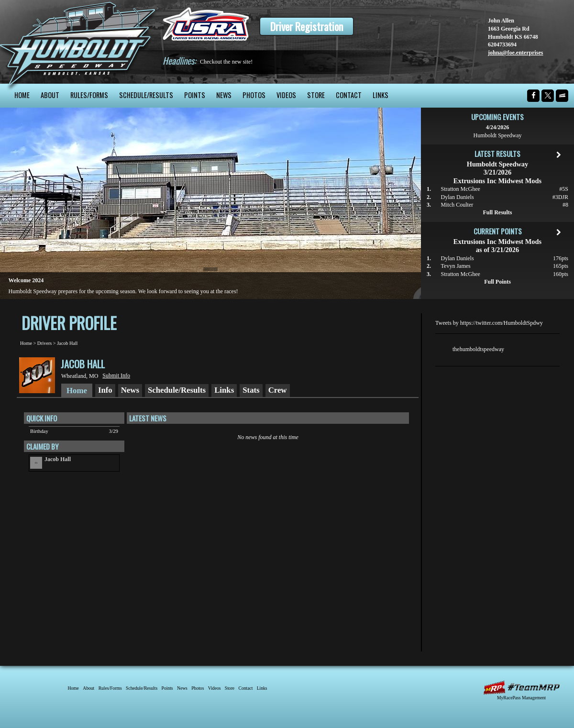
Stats (251, 390)
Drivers (45, 343)
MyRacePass (521, 688)
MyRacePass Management (521, 698)
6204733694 (502, 44)
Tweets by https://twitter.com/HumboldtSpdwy (489, 323)
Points (195, 95)
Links (381, 95)
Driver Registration (307, 26)
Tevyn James (456, 266)
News (224, 95)
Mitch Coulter (457, 205)
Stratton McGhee (461, 189)
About (50, 95)
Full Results (497, 212)
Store (316, 95)
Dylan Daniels (458, 197)
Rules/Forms (89, 95)
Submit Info (116, 375)
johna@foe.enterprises (515, 53)
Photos (254, 95)
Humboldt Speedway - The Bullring (78, 42)
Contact (349, 95)
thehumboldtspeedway (478, 349)
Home (22, 95)
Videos (286, 95)
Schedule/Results (146, 95)
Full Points (497, 282)
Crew (278, 390)
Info (105, 390)
